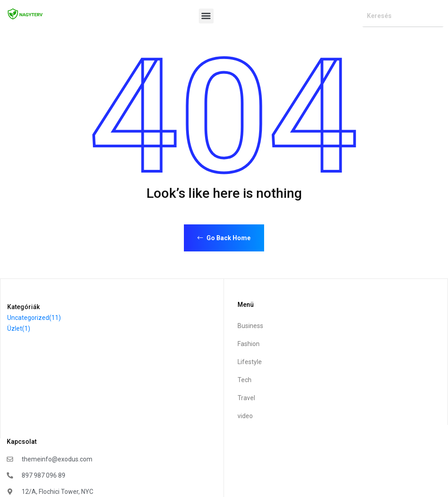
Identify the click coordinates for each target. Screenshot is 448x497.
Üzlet (19, 328)
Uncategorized (34, 318)
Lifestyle (250, 362)
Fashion (249, 344)
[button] (206, 16)
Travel (246, 398)
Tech (245, 380)
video (245, 416)
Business (250, 326)
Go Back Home (224, 238)
